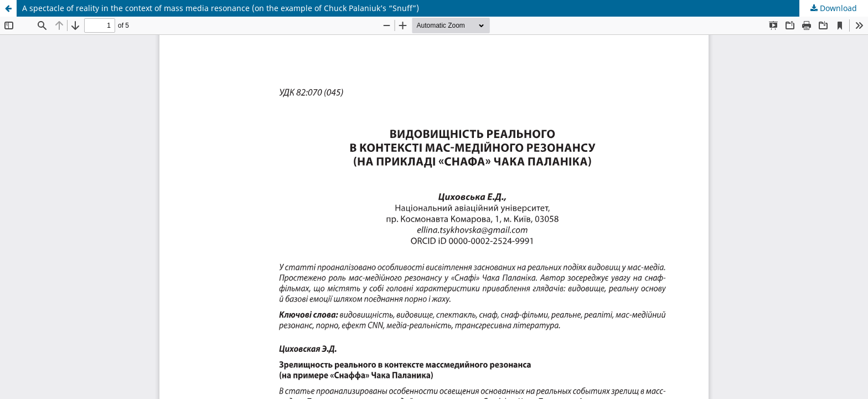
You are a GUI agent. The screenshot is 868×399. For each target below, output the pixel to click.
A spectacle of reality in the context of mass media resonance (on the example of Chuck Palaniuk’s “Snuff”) (221, 8)
